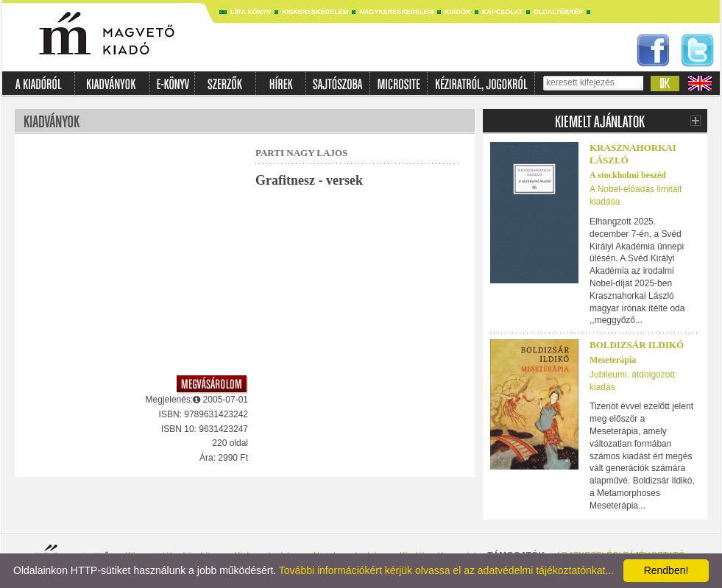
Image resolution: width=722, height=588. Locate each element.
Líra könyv (251, 12)
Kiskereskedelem (315, 12)
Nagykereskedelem (396, 12)
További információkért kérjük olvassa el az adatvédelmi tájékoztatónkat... (446, 570)
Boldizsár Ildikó (637, 345)
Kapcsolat (502, 12)
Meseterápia (613, 360)
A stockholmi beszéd (628, 175)
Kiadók (458, 12)
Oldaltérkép (558, 12)
